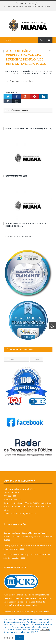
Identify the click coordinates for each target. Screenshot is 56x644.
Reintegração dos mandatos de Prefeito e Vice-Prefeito (27, 547)
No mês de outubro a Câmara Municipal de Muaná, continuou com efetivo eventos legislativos (29, 6)
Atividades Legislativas (20, 75)
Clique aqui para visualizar (21, 82)
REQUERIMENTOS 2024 (16, 177)
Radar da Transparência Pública (35, 613)
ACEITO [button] (20, 638)
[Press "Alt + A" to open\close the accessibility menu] (53, 326)
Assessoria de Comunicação (19, 72)
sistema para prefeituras (38, 596)
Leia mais (45, 630)
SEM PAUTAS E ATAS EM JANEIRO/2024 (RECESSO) (29, 130)
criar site (21, 596)
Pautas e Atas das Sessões (42, 75)
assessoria (23, 599)
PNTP (15, 613)
